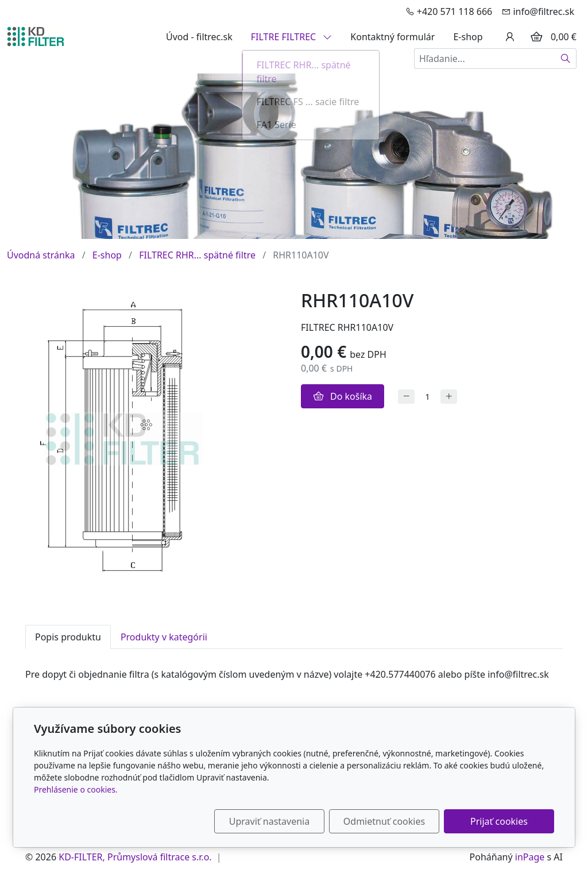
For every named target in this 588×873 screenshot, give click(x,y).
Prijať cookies (499, 821)
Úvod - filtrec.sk (199, 37)
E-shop (468, 37)
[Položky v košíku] (536, 37)
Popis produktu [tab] (68, 637)
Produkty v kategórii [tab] (164, 637)
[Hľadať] (566, 59)
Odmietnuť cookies (384, 821)
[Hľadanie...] (485, 59)
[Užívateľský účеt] (510, 37)
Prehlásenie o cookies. (76, 789)
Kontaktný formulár (392, 37)
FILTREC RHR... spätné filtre (197, 255)
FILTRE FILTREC (292, 37)
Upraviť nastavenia (269, 821)
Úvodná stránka (41, 255)
